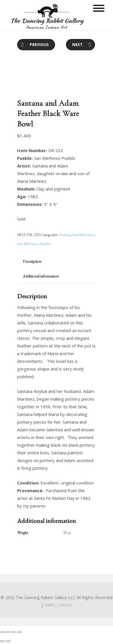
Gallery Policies (58, 605)
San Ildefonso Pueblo (34, 244)
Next (77, 45)
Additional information (41, 276)
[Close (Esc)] (2, 632)
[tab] (32, 261)
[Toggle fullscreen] (14, 632)
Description (32, 261)
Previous (39, 45)
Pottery (65, 234)
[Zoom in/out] (19, 632)
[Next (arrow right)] (8, 641)
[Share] (8, 632)
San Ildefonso (83, 234)
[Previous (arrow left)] (2, 641)
